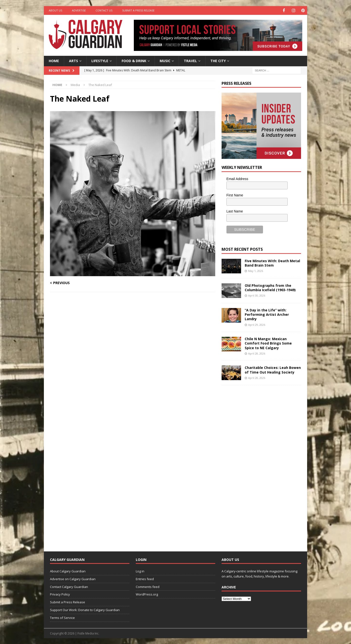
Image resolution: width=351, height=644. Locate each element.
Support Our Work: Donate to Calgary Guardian (85, 610)
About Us (55, 10)
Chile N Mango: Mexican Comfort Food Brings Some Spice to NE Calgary (268, 343)
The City (218, 61)
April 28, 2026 (257, 353)
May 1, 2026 (256, 271)
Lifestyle (100, 61)
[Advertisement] (258, 464)
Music (165, 61)
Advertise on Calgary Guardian (73, 579)
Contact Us (104, 10)
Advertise (79, 10)
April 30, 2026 (257, 295)
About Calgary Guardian (68, 571)
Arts (73, 61)
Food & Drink (134, 61)
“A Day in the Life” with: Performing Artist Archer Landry (267, 314)
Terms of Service (62, 617)
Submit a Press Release (138, 10)
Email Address (237, 179)
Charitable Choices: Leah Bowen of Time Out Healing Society (273, 370)
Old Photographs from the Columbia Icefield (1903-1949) (270, 287)
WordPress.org (147, 594)
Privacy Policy (60, 594)
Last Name (235, 211)
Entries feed (145, 579)
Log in (140, 571)
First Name (235, 195)
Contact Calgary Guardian (69, 586)
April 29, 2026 (257, 324)
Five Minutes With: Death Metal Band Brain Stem (272, 263)
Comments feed (148, 586)
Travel (190, 61)
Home (54, 61)
